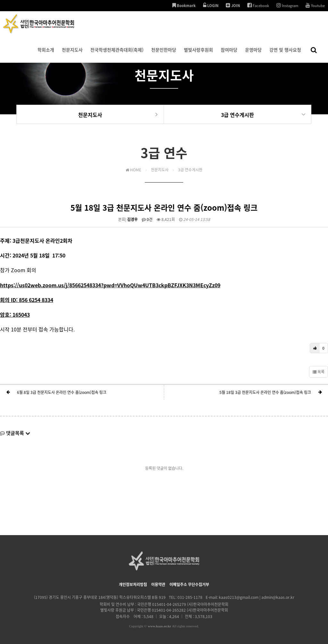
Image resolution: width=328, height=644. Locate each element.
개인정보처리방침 (133, 584)
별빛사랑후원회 (198, 54)
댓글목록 (15, 433)
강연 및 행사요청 (285, 54)
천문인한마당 (164, 54)
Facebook (258, 5)
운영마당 (253, 54)
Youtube (315, 5)
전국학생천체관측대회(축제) (117, 54)
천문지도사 (72, 54)
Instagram (287, 5)
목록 (319, 372)
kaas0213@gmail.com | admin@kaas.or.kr (257, 597)
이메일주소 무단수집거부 (189, 584)
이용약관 (158, 584)
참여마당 (229, 54)
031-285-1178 (190, 597)
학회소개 (46, 54)
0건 (147, 219)
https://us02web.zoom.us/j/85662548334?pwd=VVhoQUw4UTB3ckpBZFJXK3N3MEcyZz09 (110, 285)
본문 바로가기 (0, 0)
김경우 (132, 219)
